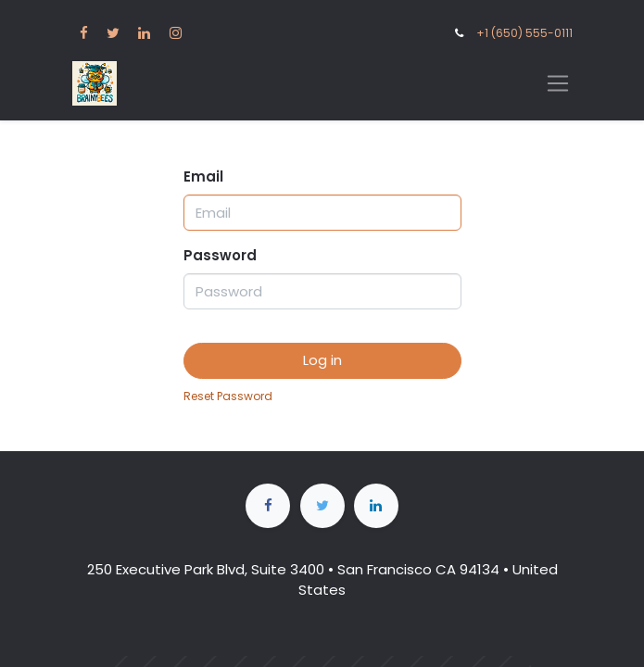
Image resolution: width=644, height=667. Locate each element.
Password (220, 255)
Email (203, 176)
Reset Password (228, 396)
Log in (322, 360)
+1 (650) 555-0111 (524, 33)
